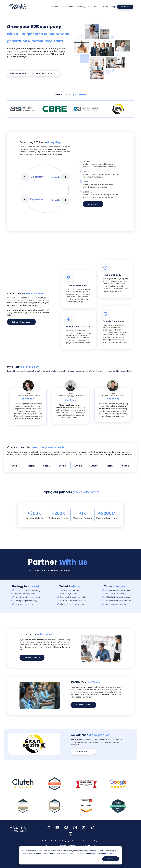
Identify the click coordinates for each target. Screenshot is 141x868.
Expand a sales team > (46, 73)
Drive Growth (67, 7)
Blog (113, 7)
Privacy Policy (110, 853)
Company (81, 7)
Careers (104, 7)
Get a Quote (125, 7)
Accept (111, 859)
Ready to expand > (83, 705)
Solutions (54, 7)
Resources (93, 7)
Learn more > (93, 204)
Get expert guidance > (21, 322)
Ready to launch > (32, 658)
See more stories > (83, 752)
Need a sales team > (19, 73)
